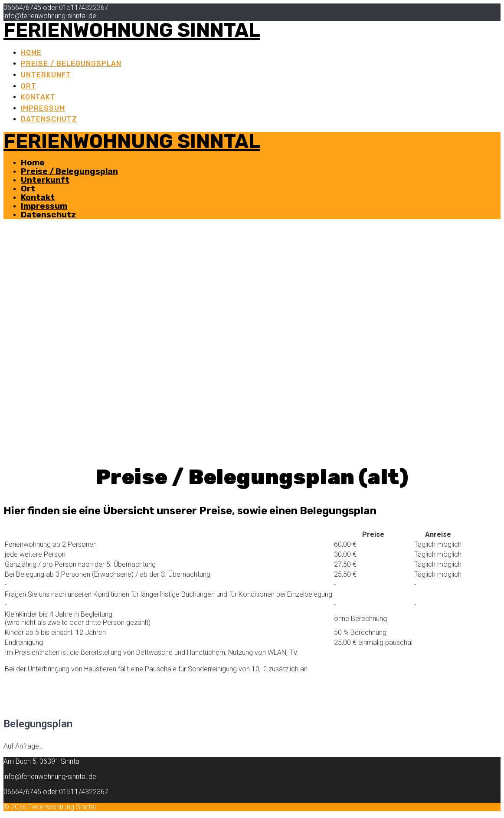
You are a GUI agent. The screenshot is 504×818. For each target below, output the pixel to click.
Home (31, 53)
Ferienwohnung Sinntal (132, 30)
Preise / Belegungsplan (71, 64)
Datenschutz (49, 119)
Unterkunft (46, 75)
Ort (29, 86)
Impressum (43, 108)
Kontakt (38, 97)
